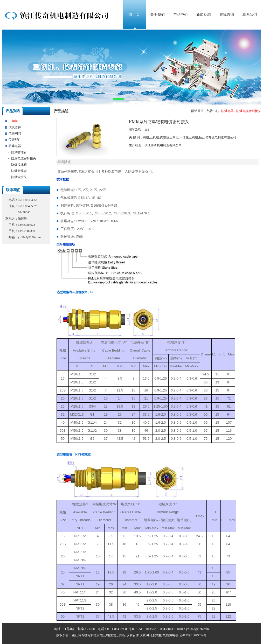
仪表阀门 (15, 134)
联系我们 (250, 15)
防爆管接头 (19, 177)
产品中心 (181, 15)
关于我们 (157, 15)
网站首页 (197, 111)
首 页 (134, 15)
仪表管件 (15, 127)
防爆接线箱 (19, 165)
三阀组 (13, 121)
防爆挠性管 (19, 152)
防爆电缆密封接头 (24, 158)
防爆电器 (15, 146)
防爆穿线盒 (19, 171)
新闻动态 (204, 15)
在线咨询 (227, 15)
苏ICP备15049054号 (193, 635)
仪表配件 (15, 140)
